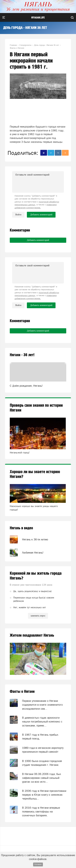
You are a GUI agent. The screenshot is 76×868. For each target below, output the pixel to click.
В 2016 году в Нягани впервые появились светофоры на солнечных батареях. (41, 812)
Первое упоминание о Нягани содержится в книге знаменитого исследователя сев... (42, 705)
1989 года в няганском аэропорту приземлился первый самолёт (43, 750)
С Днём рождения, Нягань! (26, 386)
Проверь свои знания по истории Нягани (36, 408)
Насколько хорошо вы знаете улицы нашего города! (34, 508)
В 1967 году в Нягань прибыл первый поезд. (40, 737)
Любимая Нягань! (33, 553)
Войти (18, 215)
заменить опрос (38, 616)
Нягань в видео (21, 528)
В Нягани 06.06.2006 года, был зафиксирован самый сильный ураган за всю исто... (42, 778)
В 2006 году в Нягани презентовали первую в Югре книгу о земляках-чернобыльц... (44, 795)
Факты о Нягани (22, 692)
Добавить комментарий (38, 240)
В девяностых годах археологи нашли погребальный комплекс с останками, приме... (42, 722)
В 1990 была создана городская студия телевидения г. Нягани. (42, 763)
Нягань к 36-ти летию (35, 539)
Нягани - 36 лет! (22, 355)
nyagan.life (38, 18)
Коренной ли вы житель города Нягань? (36, 576)
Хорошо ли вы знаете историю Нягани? (35, 474)
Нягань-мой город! (20, 453)
